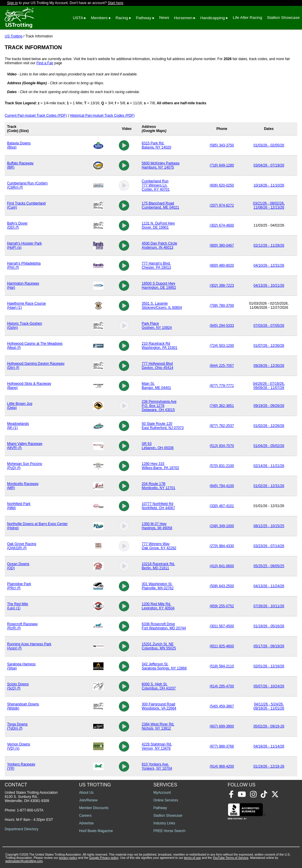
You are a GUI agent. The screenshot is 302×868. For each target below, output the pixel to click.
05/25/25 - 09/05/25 (269, 566)
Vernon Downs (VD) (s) (19, 746)
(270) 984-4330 (222, 546)
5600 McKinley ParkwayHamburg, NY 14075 (161, 165)
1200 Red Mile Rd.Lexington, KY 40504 (158, 606)
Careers (85, 816)
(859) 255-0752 (222, 606)
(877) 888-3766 (222, 746)
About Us (86, 793)
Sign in (13, 3)
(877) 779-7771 (222, 386)
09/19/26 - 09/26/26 (269, 406)
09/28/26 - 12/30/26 (269, 366)
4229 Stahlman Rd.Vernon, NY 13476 (157, 746)
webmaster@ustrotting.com (24, 861)
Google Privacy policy (104, 858)
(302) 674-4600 (222, 225)
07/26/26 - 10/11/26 (269, 606)
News (164, 18)
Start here (115, 3)
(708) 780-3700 (222, 306)
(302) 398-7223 (222, 286)
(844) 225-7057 (222, 366)
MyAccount (162, 793)
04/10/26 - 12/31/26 (269, 265)
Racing (122, 18)
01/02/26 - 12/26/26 (269, 426)
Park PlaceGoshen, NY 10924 (157, 326)
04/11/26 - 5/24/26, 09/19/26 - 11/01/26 (269, 706)
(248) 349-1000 (222, 526)
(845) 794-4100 (222, 486)
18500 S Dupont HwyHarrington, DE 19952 (159, 286)
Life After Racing (247, 18)
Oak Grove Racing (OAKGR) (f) (22, 546)
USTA (78, 18)
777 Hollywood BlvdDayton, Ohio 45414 (158, 366)
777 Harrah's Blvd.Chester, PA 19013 (156, 265)
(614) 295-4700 (222, 686)
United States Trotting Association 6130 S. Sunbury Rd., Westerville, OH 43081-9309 (31, 797)
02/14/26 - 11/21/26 (269, 466)
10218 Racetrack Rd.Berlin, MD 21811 (159, 566)
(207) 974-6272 (222, 205)
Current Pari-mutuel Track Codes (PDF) (36, 115)
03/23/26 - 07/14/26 (269, 546)
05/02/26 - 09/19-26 (269, 726)
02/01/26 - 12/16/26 (269, 666)
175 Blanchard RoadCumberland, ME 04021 (161, 205)
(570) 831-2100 (222, 466)
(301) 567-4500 (222, 626)
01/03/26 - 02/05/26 (269, 145)
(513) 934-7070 (222, 446)
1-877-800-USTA (30, 810)
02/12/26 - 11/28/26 (269, 245)
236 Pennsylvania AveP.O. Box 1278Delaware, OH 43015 (159, 406)
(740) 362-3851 (222, 406)
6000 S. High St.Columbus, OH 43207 (159, 686)
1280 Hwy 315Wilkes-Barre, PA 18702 (161, 466)
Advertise (86, 823)
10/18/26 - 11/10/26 (269, 185)
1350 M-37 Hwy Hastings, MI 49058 (157, 526)
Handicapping (212, 18)
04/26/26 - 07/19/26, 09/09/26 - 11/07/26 (269, 386)
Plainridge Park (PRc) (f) (19, 586)
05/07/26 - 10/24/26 (269, 686)
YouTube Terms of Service (230, 858)
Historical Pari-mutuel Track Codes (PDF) (102, 115)
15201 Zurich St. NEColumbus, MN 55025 (159, 646)
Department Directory (22, 829)
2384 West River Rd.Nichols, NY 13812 (158, 726)
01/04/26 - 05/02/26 (269, 446)
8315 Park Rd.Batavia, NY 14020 (157, 145)
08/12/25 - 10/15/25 (269, 526)
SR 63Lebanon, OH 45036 (158, 446)
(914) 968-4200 (222, 766)
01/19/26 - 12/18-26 (269, 766)
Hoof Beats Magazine (96, 831)
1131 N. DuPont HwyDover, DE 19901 (158, 225)
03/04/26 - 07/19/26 (269, 165)
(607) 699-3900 (222, 726)
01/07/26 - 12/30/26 (269, 346)
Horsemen (183, 18)
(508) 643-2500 (222, 586)
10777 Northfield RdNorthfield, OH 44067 (159, 506)
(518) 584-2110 (222, 666)
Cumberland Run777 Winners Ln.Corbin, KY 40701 (156, 185)
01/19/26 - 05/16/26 (269, 626)
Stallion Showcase (283, 18)
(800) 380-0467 (222, 245)
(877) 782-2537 (222, 426)
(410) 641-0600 (222, 566)
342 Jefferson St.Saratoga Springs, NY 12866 (164, 666)
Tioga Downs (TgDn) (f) (17, 726)
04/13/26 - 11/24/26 (269, 586)
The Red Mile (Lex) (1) (18, 606)
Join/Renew (88, 800)
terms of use (192, 858)
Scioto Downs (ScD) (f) (18, 686)
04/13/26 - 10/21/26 (269, 286)
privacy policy (68, 858)
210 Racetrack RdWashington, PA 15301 (160, 346)
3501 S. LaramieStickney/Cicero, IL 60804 (162, 306)
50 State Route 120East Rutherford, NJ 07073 (163, 426)
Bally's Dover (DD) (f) (17, 225)
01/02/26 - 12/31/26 (269, 486)
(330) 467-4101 (222, 506)
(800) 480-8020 (222, 265)
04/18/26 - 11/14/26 (269, 746)
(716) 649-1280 (222, 165)
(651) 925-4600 (222, 646)
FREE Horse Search (169, 831)
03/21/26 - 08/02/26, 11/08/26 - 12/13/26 (269, 205)
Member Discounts (94, 808)
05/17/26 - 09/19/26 (269, 646)
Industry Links (164, 823)
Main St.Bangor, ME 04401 (156, 386)
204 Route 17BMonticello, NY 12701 (159, 486)
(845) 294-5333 (222, 326)
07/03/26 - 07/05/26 (269, 326)
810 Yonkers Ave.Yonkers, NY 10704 (157, 766)
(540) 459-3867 (222, 706)
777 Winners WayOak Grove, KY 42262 (159, 546)
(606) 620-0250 (222, 185)
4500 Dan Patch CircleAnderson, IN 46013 (160, 245)
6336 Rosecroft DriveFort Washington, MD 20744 (164, 626)
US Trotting (14, 36)
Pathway (144, 18)
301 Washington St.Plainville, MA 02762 (158, 586)
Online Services (166, 800)
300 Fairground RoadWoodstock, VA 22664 (159, 706)
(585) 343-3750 (222, 145)
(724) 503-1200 (222, 346)
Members (99, 18)
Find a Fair (45, 63)
